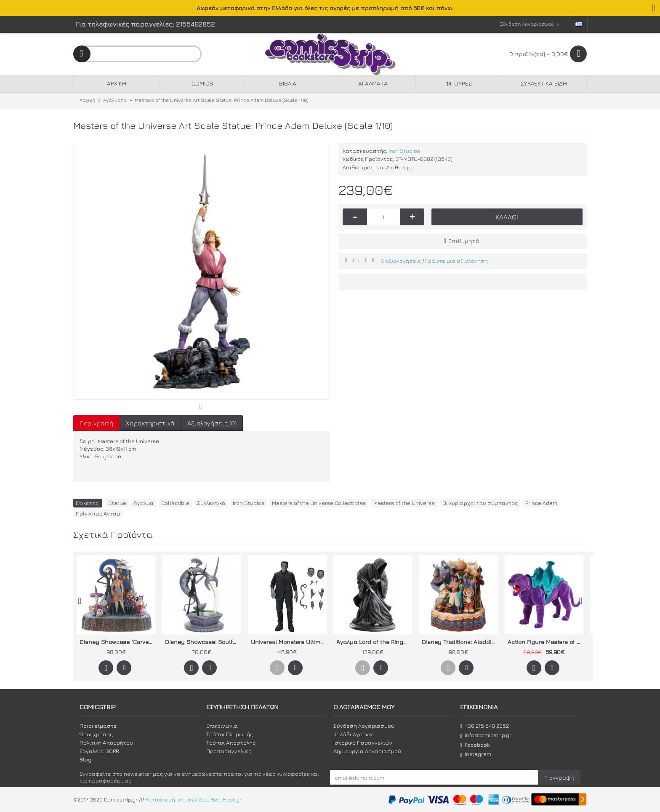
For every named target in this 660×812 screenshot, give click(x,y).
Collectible (175, 503)
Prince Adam (541, 503)
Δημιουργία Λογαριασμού (367, 751)
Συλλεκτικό (211, 503)
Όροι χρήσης (96, 734)
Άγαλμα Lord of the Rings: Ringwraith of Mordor (374, 642)
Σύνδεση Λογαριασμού (364, 726)
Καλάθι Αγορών (353, 734)
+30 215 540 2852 (484, 726)
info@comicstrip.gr (486, 735)
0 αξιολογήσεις (401, 261)
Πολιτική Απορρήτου (106, 743)
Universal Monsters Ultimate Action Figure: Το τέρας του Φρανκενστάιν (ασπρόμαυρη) (289, 642)
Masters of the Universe (404, 503)
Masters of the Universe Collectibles (319, 503)
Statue (117, 503)
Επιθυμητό (464, 241)
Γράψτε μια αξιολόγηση (456, 261)
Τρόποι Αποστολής (231, 743)
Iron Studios (404, 151)
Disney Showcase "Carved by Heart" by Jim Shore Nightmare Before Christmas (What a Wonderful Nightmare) (117, 642)
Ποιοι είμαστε (98, 726)
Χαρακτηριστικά (150, 423)
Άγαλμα (144, 503)
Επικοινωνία (222, 726)
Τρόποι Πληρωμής (230, 734)
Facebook (475, 745)
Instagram (476, 754)
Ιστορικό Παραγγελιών (363, 743)
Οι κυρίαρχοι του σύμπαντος (480, 503)
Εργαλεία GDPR (99, 751)
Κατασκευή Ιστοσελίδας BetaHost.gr (193, 799)
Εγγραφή (559, 778)
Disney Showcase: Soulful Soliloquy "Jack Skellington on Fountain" (203, 642)
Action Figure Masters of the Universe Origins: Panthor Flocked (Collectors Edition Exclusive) (546, 642)
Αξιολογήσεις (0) (212, 423)
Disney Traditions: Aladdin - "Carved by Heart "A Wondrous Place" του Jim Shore (460, 642)
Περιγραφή (96, 423)
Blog (85, 759)
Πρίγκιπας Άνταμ (98, 513)
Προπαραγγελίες (229, 751)
